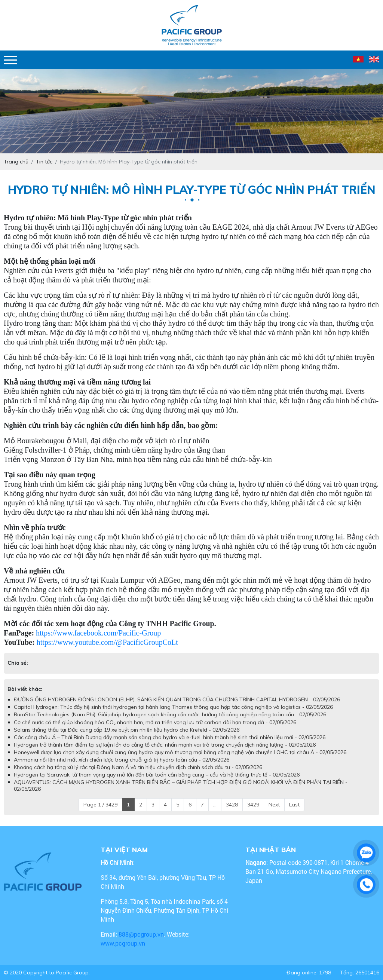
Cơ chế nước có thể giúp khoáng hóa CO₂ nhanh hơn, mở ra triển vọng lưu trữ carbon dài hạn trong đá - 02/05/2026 (155, 722)
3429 (253, 805)
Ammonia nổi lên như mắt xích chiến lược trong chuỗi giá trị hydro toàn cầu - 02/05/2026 (122, 760)
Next (274, 805)
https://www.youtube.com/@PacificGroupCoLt (107, 642)
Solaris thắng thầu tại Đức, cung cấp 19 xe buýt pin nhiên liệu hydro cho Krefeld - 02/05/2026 (127, 730)
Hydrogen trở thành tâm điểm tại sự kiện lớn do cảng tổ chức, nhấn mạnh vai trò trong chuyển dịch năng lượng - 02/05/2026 (165, 745)
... (215, 805)
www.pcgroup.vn (124, 943)
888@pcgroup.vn (141, 934)
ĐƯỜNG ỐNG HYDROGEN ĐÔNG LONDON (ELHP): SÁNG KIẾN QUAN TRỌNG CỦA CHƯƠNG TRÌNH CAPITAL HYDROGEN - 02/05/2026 (177, 699)
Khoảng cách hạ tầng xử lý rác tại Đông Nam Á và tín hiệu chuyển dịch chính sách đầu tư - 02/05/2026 (138, 767)
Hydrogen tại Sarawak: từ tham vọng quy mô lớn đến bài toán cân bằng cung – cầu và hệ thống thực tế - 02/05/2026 (157, 775)
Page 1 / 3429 (100, 805)
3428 (232, 805)
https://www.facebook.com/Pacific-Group (98, 633)
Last (294, 805)
